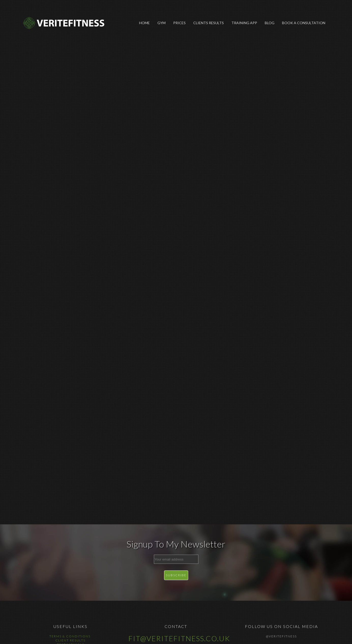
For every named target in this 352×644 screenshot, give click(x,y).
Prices (179, 23)
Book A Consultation (304, 23)
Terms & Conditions (70, 636)
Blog (270, 23)
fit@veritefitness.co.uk (179, 638)
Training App (244, 23)
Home (144, 23)
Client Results (70, 640)
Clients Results (209, 23)
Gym (162, 23)
